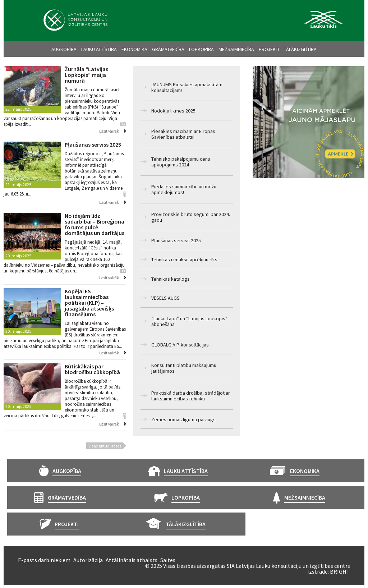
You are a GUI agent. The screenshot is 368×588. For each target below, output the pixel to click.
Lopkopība (201, 49)
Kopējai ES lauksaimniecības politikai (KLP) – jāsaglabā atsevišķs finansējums (89, 303)
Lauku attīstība (99, 49)
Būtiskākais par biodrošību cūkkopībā (92, 369)
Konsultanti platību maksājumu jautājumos (184, 368)
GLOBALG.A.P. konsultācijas (180, 345)
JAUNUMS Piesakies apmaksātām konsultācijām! (187, 87)
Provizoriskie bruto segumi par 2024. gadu (191, 217)
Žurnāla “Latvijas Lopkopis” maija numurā (86, 75)
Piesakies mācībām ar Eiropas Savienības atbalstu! (183, 134)
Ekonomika (134, 49)
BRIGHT (340, 571)
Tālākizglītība (300, 49)
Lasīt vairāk (109, 131)
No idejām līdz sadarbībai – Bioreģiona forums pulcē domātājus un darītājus (95, 224)
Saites (168, 560)
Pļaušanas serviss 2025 (176, 240)
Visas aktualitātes (105, 446)
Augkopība (64, 49)
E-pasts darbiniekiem (44, 560)
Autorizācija (88, 560)
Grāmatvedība (168, 49)
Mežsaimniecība (236, 49)
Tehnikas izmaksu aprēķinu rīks (184, 259)
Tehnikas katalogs (171, 279)
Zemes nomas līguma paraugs (183, 419)
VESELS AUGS (165, 298)
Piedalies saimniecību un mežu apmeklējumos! (184, 189)
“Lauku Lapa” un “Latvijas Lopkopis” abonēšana (189, 321)
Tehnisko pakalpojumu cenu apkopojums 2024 (181, 162)
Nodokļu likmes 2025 (173, 111)
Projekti (269, 49)
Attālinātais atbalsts (132, 560)
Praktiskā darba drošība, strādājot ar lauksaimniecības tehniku (191, 396)
